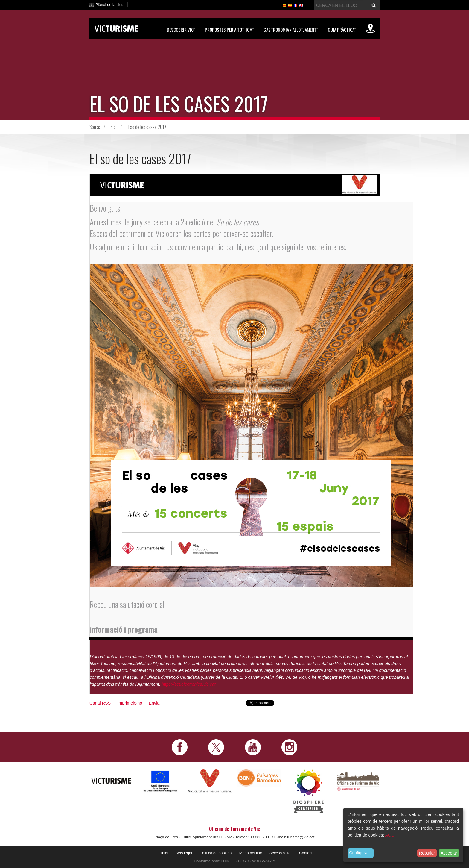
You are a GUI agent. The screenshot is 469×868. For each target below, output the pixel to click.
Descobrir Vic (165, 28)
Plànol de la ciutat (111, 5)
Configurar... (361, 853)
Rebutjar (427, 853)
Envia (154, 703)
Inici (113, 127)
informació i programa (127, 629)
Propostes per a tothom (217, 28)
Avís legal (184, 853)
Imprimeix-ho (130, 703)
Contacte (307, 853)
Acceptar (449, 853)
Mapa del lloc (251, 853)
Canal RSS (100, 703)
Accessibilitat (281, 853)
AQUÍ (390, 835)
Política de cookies (216, 853)
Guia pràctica (337, 28)
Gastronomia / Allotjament (283, 28)
